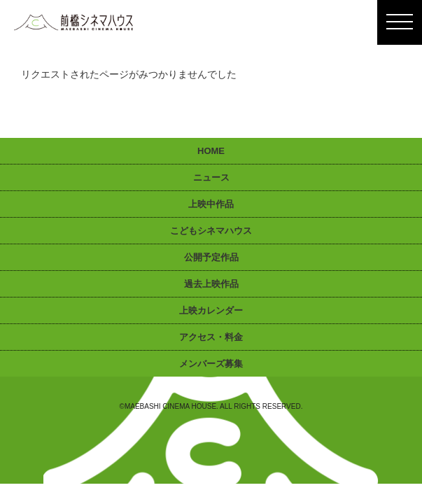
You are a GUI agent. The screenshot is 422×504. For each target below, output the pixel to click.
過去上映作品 (211, 284)
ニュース (211, 177)
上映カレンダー (211, 310)
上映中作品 (211, 204)
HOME (211, 151)
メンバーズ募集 (211, 364)
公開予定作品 (211, 257)
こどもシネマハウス (211, 231)
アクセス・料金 (211, 337)
